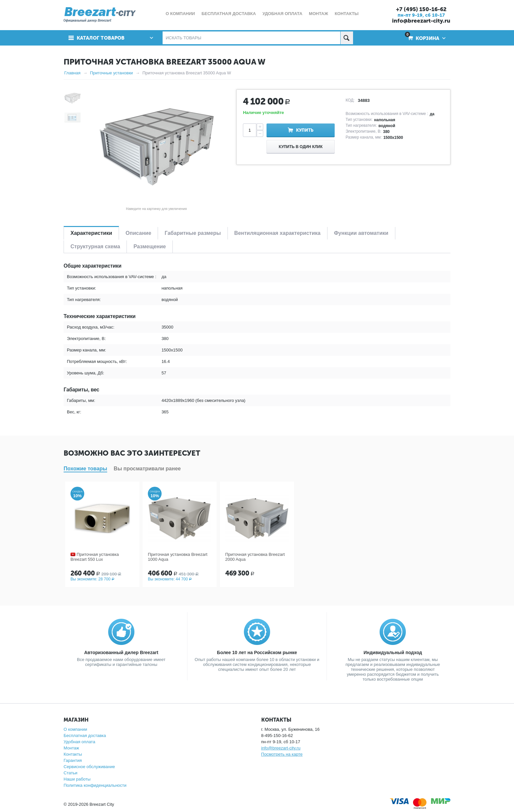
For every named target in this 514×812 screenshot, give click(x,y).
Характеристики (91, 233)
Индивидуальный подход (393, 652)
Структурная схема (95, 246)
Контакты (73, 754)
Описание (138, 233)
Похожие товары (85, 469)
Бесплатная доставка (85, 736)
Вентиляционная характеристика (277, 233)
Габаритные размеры (193, 233)
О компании (75, 729)
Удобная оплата (79, 742)
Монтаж (71, 748)
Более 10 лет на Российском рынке (257, 652)
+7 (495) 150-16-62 (421, 9)
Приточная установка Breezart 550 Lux (95, 557)
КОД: (350, 100)
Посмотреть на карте (282, 754)
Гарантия (73, 760)
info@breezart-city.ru (421, 21)
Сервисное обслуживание (89, 767)
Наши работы (77, 779)
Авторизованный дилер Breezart (121, 652)
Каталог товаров (101, 38)
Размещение (150, 246)
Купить (305, 130)
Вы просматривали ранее (147, 469)
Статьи (70, 773)
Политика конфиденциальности (95, 785)
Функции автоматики (361, 233)
